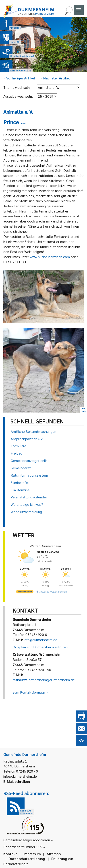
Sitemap (54, 854)
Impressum (32, 854)
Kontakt (10, 854)
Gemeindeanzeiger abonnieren (27, 840)
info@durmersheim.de (41, 640)
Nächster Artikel (55, 78)
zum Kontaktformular (29, 692)
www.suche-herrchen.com (50, 257)
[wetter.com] (25, 592)
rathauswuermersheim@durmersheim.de (44, 680)
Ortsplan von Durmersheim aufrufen (40, 647)
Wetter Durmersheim (46, 546)
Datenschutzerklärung (27, 859)
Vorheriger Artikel (19, 78)
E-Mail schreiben (17, 781)
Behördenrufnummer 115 (23, 847)
